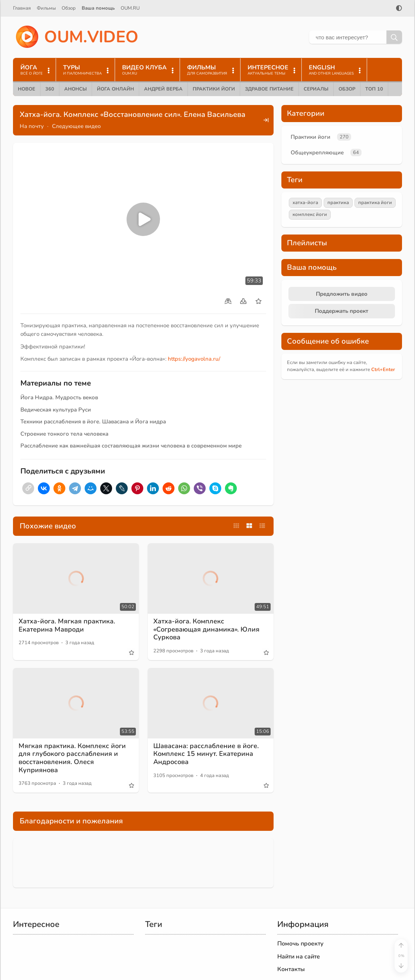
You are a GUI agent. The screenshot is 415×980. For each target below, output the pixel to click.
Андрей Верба (163, 89)
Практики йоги (214, 89)
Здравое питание (269, 89)
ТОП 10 (374, 89)
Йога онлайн (115, 89)
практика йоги (375, 203)
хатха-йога (305, 203)
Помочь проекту (300, 944)
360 (50, 89)
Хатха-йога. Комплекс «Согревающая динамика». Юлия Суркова (206, 629)
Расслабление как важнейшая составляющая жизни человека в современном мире (131, 446)
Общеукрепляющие (317, 153)
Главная (22, 8)
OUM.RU (130, 8)
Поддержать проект (342, 311)
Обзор (69, 8)
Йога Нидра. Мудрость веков (59, 397)
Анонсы (76, 89)
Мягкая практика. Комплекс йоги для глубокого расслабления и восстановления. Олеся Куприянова (72, 758)
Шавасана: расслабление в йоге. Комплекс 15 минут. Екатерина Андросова (206, 754)
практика (338, 203)
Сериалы (316, 89)
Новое (27, 89)
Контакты (291, 969)
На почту (32, 126)
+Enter (383, 370)
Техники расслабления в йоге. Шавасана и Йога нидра (93, 422)
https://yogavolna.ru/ (194, 359)
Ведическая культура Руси (56, 410)
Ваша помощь (98, 8)
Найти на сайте (299, 957)
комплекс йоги (310, 214)
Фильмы (46, 8)
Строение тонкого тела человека (64, 434)
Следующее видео (76, 126)
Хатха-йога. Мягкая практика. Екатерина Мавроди (67, 625)
